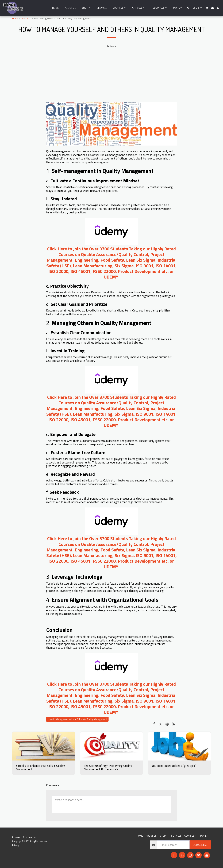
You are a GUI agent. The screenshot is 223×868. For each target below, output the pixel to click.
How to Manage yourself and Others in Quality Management (77, 719)
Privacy (16, 845)
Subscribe (200, 845)
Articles (25, 18)
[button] (120, 8)
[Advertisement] (111, 76)
